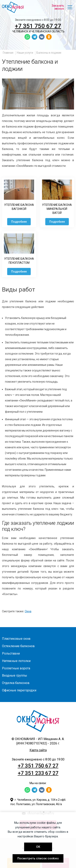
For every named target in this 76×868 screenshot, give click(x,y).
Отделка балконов (16, 683)
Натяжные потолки (16, 661)
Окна (28, 611)
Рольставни (11, 653)
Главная (8, 53)
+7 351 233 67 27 (38, 773)
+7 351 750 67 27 (38, 26)
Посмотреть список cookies (38, 858)
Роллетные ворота (16, 668)
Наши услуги (25, 53)
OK (38, 847)
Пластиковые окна (16, 639)
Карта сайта (38, 750)
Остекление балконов (18, 646)
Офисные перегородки (19, 690)
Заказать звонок (58, 7)
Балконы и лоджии (49, 53)
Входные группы (15, 675)
